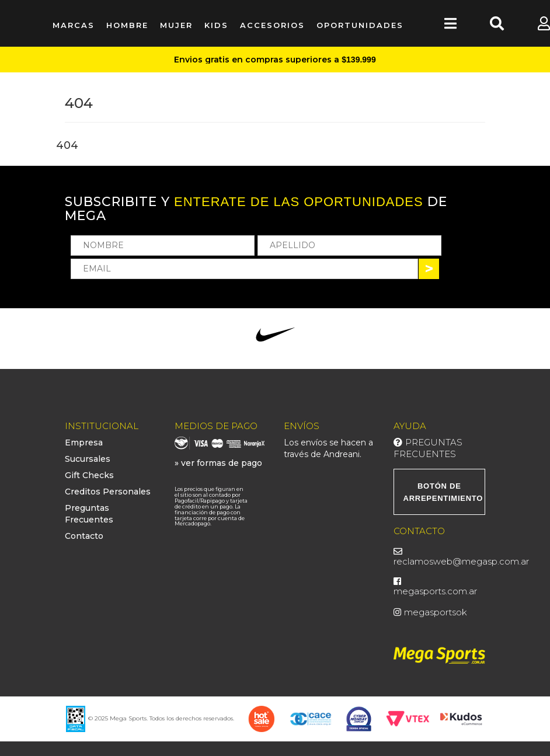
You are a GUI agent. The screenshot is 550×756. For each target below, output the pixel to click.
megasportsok (436, 612)
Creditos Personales (108, 492)
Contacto (84, 536)
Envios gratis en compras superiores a (275, 60)
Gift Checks (89, 475)
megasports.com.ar (435, 591)
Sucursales (88, 459)
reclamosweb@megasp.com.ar (461, 561)
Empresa (84, 443)
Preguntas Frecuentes (428, 448)
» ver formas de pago (218, 463)
